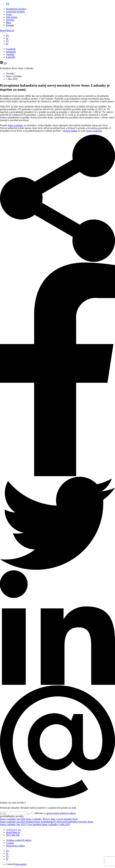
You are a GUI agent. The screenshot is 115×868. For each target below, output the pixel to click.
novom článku (70, 131)
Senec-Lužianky (16, 125)
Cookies (10, 843)
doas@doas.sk (7, 30)
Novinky (10, 20)
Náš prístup (12, 17)
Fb (7, 36)
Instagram (11, 52)
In (7, 44)
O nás (9, 14)
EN (8, 4)
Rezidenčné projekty (16, 9)
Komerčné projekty (16, 12)
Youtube (10, 54)
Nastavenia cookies (16, 846)
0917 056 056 (13, 835)
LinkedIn (11, 57)
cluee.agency (21, 864)
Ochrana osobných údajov (19, 840)
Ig (7, 38)
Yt (7, 41)
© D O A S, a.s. (14, 830)
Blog (8, 23)
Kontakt (10, 25)
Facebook (11, 49)
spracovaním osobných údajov (61, 813)
